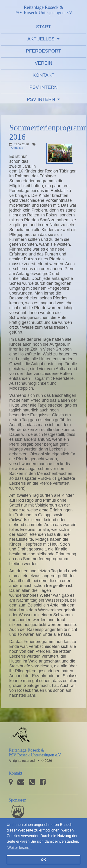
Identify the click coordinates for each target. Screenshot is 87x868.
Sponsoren (18, 800)
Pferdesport (44, 51)
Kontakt (43, 75)
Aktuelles (41, 39)
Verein (43, 63)
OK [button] (44, 860)
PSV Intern (44, 87)
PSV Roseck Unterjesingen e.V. (19, 737)
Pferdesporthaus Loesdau (18, 812)
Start (43, 27)
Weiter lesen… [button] (20, 848)
